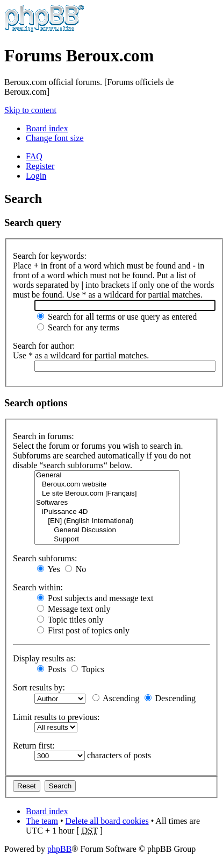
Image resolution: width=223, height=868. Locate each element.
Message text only (74, 609)
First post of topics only (83, 630)
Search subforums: (45, 558)
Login (36, 176)
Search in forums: (44, 436)
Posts (52, 669)
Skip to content (30, 110)
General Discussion (107, 530)
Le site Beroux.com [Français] (107, 494)
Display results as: (44, 658)
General (107, 475)
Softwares (107, 503)
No (76, 569)
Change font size (55, 138)
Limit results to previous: (56, 717)
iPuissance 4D (107, 512)
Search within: (38, 587)
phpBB (59, 849)
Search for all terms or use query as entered (117, 317)
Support (107, 539)
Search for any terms (78, 327)
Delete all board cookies (107, 821)
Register (40, 166)
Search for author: (44, 346)
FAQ (34, 156)
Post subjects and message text (95, 598)
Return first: (34, 746)
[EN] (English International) (107, 521)
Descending (170, 698)
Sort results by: (39, 687)
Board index (47, 128)
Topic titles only (70, 620)
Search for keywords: (50, 256)
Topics (88, 669)
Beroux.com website (107, 485)
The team (42, 821)
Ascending (116, 698)
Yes (49, 569)
